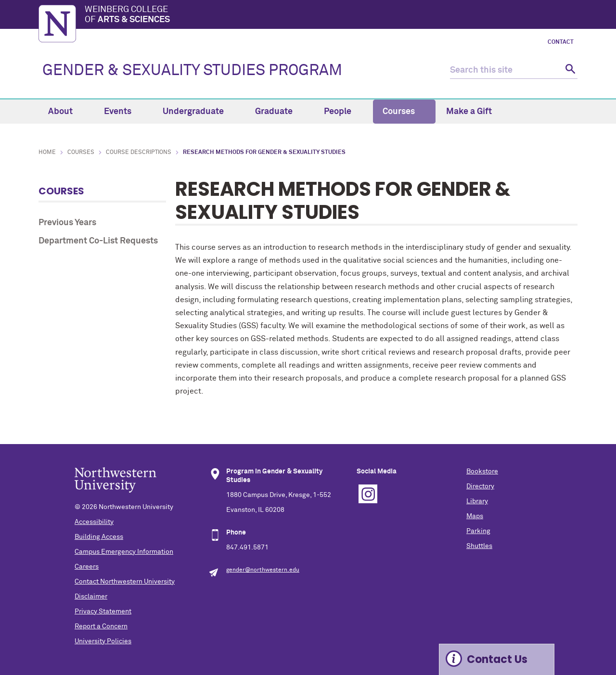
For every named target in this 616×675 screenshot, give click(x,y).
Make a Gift (469, 112)
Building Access (99, 537)
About (66, 112)
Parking (478, 531)
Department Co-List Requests (98, 241)
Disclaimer (91, 597)
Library (477, 501)
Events (123, 112)
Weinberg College (331, 15)
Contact (561, 42)
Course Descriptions (139, 153)
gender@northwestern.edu (263, 570)
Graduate (279, 112)
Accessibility (94, 522)
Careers (87, 567)
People (343, 112)
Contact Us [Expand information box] (497, 659)
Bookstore (482, 471)
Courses (404, 112)
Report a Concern (101, 626)
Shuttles (479, 546)
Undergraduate (199, 112)
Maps (475, 516)
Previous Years (67, 223)
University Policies (103, 641)
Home (47, 153)
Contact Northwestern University (125, 582)
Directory (480, 486)
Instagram (368, 494)
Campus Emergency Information (124, 552)
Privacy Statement (103, 611)
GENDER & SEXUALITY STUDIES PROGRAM (192, 71)
